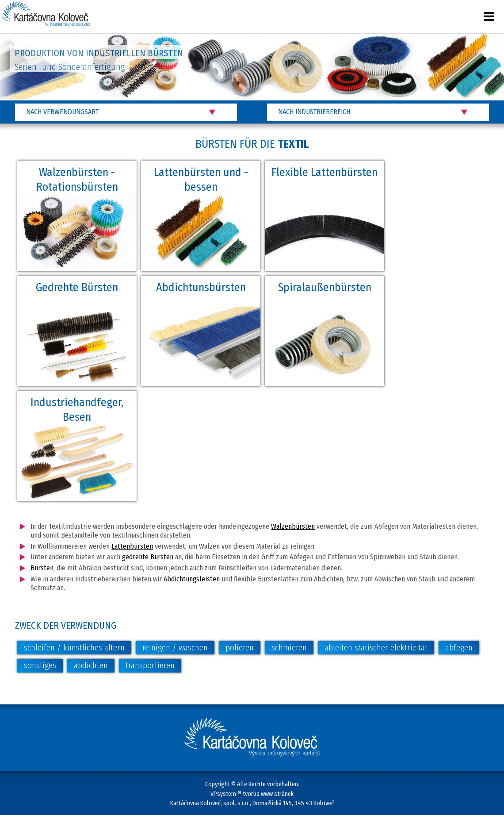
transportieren (150, 665)
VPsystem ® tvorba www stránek (252, 794)
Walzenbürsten (293, 526)
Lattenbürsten (132, 546)
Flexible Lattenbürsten (325, 172)
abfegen (459, 648)
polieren (240, 648)
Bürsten (42, 568)
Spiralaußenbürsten (325, 287)
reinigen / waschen (175, 648)
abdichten (91, 665)
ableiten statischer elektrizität (376, 648)
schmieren (289, 648)
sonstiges (40, 665)
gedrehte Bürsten (148, 557)
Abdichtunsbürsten (201, 287)
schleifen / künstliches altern (74, 648)
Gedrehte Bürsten (77, 287)
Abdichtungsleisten (192, 579)
